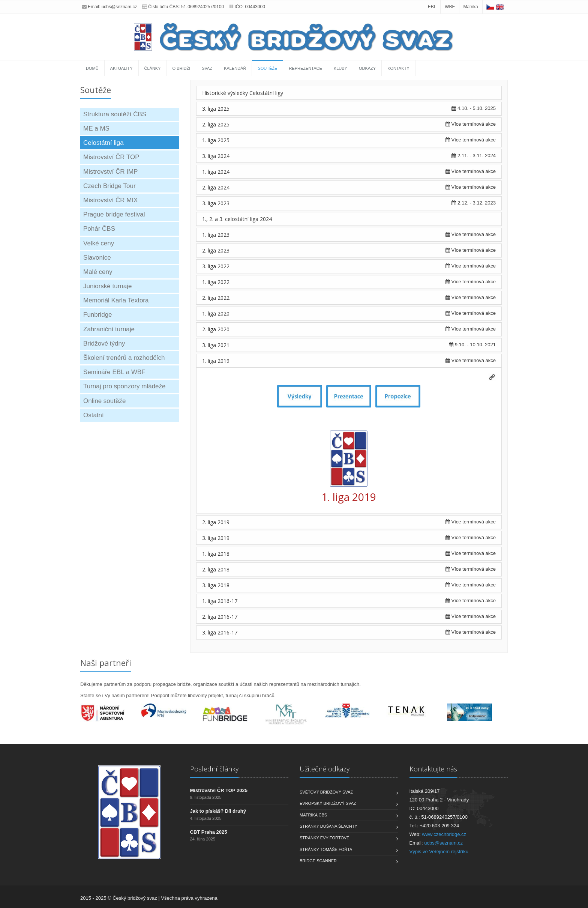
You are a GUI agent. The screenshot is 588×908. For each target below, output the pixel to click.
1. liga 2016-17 (220, 601)
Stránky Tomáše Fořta (326, 849)
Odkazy (367, 68)
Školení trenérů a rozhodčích (124, 358)
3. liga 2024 (216, 156)
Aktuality (121, 68)
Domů (92, 68)
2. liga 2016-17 (220, 617)
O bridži (181, 68)
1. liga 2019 (216, 361)
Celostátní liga (103, 143)
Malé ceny (98, 272)
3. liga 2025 (216, 109)
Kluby (340, 68)
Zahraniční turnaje (109, 329)
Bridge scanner (318, 861)
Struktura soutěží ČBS (115, 114)
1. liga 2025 (216, 140)
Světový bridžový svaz (326, 792)
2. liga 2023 (216, 250)
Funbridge (98, 315)
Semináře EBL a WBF (114, 372)
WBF (450, 7)
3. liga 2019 (216, 538)
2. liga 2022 (216, 298)
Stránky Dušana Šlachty (328, 826)
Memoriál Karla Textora (116, 300)
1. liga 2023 (216, 235)
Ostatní (94, 415)
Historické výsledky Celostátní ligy (243, 93)
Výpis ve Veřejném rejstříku (439, 852)
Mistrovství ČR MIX (110, 200)
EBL (432, 7)
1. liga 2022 (216, 282)
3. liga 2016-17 (220, 632)
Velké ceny (99, 243)
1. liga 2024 (216, 172)
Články (153, 68)
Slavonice (97, 258)
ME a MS (96, 129)
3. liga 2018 (216, 585)
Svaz (207, 68)
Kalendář (235, 68)
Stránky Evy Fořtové (325, 838)
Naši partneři (106, 663)
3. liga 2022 (216, 266)
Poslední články (214, 769)
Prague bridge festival (114, 214)
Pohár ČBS (99, 229)
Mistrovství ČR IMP (110, 172)
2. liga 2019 (216, 522)
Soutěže (267, 68)
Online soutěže (104, 401)
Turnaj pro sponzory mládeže (124, 386)
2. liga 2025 (216, 124)
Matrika (470, 7)
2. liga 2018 (216, 569)
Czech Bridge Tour (109, 186)
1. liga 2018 (216, 554)
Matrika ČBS (313, 815)
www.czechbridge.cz (444, 834)
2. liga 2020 (216, 329)
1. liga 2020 (216, 313)
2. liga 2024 (216, 187)
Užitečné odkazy (325, 769)
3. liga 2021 (216, 345)
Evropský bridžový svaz (328, 803)
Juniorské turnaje (107, 286)
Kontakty (398, 68)
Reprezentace (305, 68)
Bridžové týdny (104, 344)
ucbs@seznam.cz (119, 7)
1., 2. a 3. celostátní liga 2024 (237, 219)
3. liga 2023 (216, 203)
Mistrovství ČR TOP (111, 157)
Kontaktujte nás (433, 769)
